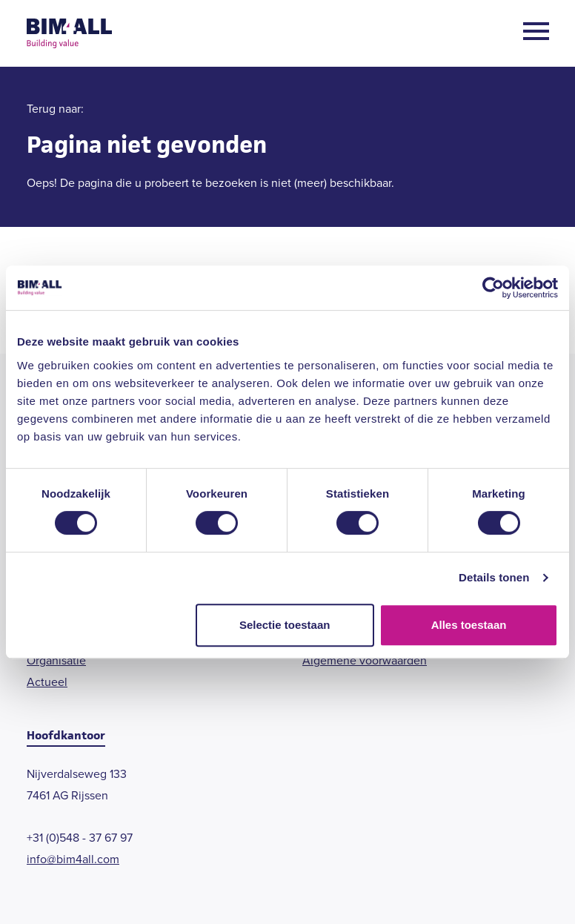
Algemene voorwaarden (365, 660)
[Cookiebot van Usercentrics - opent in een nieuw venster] (493, 288)
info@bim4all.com (73, 859)
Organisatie (56, 660)
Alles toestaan (469, 625)
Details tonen (494, 577)
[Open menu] (536, 34)
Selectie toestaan (285, 625)
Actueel (47, 682)
